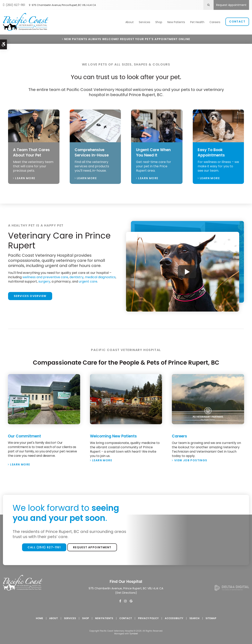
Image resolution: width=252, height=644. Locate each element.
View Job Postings (191, 459)
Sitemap (211, 617)
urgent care (88, 281)
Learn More (25, 177)
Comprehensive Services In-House (93, 152)
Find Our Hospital (126, 581)
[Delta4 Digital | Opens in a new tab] (232, 589)
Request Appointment (231, 5)
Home (39, 617)
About (130, 22)
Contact (237, 21)
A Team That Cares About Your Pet (33, 152)
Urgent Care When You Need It (155, 152)
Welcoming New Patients (115, 435)
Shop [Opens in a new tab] (159, 22)
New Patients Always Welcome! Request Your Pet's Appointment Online (127, 38)
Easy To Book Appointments (212, 152)
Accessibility (174, 617)
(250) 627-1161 (15, 5)
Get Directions (126, 592)
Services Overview (30, 295)
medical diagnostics (100, 276)
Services (145, 22)
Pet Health (197, 22)
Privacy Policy (148, 617)
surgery (44, 281)
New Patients (176, 22)
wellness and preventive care (45, 276)
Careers (215, 22)
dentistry (76, 276)
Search (194, 617)
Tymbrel (134, 633)
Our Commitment (26, 435)
